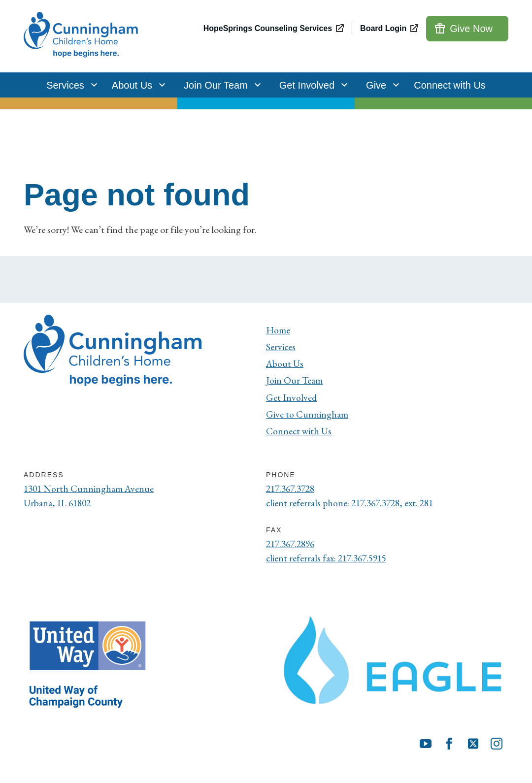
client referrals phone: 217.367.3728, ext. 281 (353, 506)
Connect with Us (450, 85)
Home (278, 330)
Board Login (383, 28)
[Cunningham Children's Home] (82, 36)
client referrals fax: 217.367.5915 (329, 561)
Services (69, 85)
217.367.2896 (293, 547)
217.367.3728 (293, 491)
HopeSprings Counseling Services (268, 28)
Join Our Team (220, 85)
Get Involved (311, 85)
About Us (136, 85)
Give (380, 85)
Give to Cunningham (307, 416)
